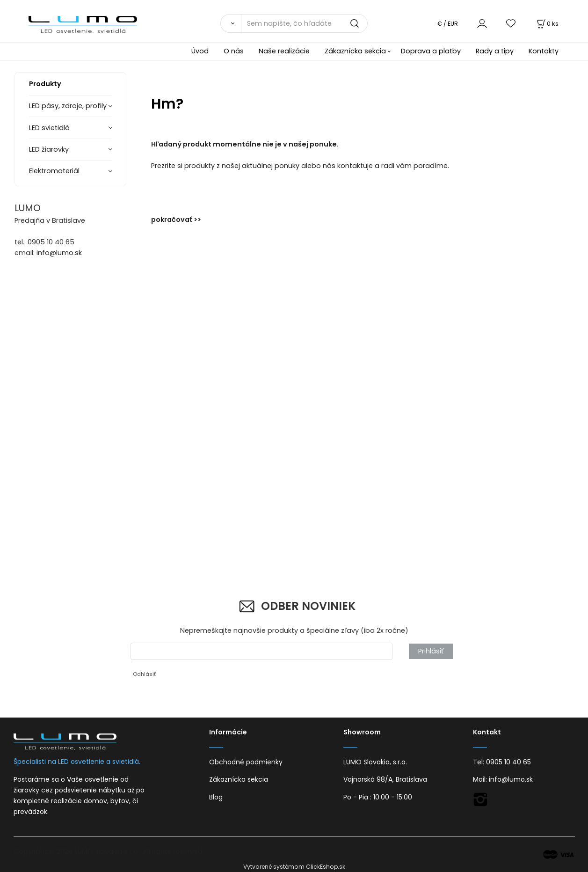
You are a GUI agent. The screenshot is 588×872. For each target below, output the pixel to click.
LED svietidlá (49, 128)
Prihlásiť (431, 651)
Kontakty (544, 51)
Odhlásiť (144, 674)
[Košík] (547, 24)
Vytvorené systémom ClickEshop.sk (294, 867)
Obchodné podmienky (246, 762)
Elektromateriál (54, 171)
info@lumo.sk (59, 253)
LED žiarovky (49, 149)
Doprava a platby (431, 51)
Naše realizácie (284, 51)
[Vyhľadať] (231, 23)
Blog (216, 797)
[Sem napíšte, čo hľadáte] (304, 23)
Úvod (200, 51)
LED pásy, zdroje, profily (68, 106)
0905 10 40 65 (508, 762)
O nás (234, 51)
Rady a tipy (495, 51)
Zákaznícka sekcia (355, 51)
